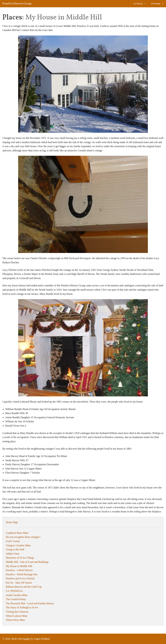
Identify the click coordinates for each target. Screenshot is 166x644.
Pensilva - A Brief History (19, 570)
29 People (156, 4)
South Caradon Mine (17, 595)
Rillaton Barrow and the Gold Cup (24, 587)
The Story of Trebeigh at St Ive (22, 607)
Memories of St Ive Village (20, 558)
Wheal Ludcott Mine (17, 616)
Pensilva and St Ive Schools (20, 578)
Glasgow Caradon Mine (18, 545)
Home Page (12, 522)
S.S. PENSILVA (14, 591)
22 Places (138, 4)
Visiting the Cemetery (17, 612)
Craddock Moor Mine (17, 533)
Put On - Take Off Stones (19, 583)
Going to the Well (15, 549)
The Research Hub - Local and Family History (30, 603)
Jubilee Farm (13, 554)
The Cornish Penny (16, 599)
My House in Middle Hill (19, 566)
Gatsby (26, 639)
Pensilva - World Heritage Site (22, 574)
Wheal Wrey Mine (15, 620)
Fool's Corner (13, 541)
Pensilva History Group (17, 4)
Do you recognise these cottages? (23, 537)
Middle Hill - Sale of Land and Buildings (27, 562)
